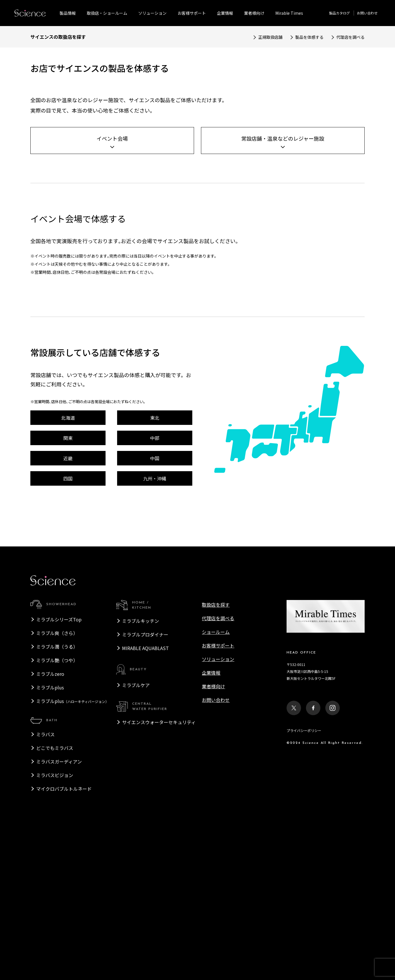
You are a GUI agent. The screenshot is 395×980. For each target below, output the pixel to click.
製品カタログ (339, 13)
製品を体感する (309, 37)
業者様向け (213, 837)
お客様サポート (192, 13)
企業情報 (225, 13)
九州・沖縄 (155, 629)
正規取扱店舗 (270, 37)
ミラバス (45, 885)
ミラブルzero (50, 824)
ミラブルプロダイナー (145, 785)
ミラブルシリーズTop (59, 770)
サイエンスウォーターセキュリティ (159, 873)
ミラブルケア (136, 836)
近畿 (68, 609)
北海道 (68, 568)
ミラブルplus (50, 838)
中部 (155, 588)
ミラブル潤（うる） (57, 797)
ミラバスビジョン (55, 926)
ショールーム (216, 782)
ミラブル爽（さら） (57, 783)
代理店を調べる (350, 37)
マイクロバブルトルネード (64, 939)
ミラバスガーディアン (59, 912)
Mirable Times (289, 13)
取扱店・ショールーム (107, 13)
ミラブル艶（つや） (57, 811)
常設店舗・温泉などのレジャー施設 (283, 289)
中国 (155, 609)
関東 (68, 588)
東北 (155, 568)
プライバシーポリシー (304, 881)
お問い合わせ (367, 13)
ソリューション (152, 13)
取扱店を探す (216, 755)
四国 (68, 629)
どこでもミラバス (55, 898)
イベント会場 (112, 289)
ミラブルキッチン (141, 771)
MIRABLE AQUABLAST (145, 799)
